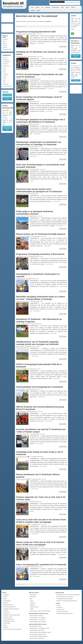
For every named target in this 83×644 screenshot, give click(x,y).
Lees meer (63, 46)
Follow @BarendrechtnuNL (73, 2)
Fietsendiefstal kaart (8, 619)
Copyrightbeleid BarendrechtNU (64, 599)
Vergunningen (7, 623)
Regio (4, 80)
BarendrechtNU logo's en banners (65, 597)
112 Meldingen (7, 601)
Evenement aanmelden (62, 611)
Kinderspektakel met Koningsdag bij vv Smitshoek (39, 387)
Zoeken (33, 11)
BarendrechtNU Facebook (36, 616)
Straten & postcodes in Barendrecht (12, 629)
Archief (76, 80)
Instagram (5, 47)
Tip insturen (59, 607)
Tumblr (32, 609)
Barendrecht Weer (76, 56)
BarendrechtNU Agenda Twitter (38, 634)
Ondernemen (6, 74)
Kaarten (73, 7)
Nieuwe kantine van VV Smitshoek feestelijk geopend (41, 234)
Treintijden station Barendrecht (11, 609)
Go (73, 34)
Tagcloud (6, 627)
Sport (4, 82)
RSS (31, 599)
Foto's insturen (7, 95)
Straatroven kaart (8, 617)
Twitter (4, 41)
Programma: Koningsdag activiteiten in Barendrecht (40, 254)
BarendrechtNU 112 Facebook (37, 620)
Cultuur (4, 68)
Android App (33, 595)
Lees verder (41, 43)
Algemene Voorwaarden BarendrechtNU (67, 601)
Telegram (5, 43)
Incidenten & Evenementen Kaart (7, 128)
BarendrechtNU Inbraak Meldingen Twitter (40, 632)
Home (32, 7)
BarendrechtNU (6, 66)
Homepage (6, 595)
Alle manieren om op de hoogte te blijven (40, 611)
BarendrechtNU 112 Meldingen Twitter (39, 628)
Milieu (4, 72)
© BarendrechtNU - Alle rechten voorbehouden (68, 595)
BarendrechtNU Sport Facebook (38, 622)
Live (42, 7)
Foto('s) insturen (61, 609)
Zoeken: (73, 29)
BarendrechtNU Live (8, 605)
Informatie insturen (7, 98)
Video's (67, 7)
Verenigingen (6, 84)
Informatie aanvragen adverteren (65, 614)
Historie (4, 70)
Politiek (4, 78)
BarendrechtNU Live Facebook (38, 618)
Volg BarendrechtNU (7, 49)
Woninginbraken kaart (9, 621)
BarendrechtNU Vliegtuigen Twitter (39, 636)
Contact (38, 11)
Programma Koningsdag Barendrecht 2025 (36, 32)
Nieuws (5, 599)
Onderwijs (5, 76)
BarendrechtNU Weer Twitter (37, 630)
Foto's (62, 7)
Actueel (37, 7)
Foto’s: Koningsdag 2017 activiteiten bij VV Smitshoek (41, 565)
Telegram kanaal (34, 607)
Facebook (5, 45)
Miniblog (5, 603)
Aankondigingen (6, 62)
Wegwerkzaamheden (7, 86)
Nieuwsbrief (5, 39)
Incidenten (48, 7)
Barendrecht (5, 64)
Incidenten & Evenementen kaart (11, 615)
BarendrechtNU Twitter (36, 626)
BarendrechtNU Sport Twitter (37, 638)
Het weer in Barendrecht (9, 607)
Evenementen (56, 7)
